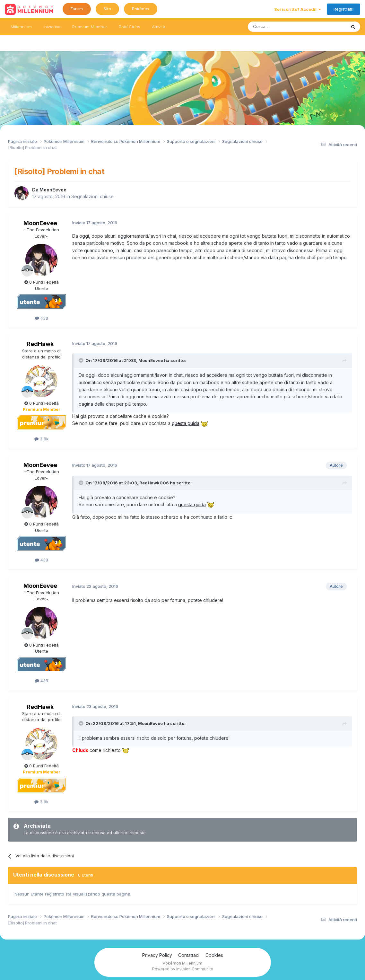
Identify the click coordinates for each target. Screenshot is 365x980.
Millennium (21, 27)
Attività (159, 27)
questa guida (186, 423)
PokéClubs (130, 27)
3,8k (41, 439)
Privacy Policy (157, 955)
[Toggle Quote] (82, 360)
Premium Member (90, 27)
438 (42, 318)
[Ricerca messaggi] (282, 27)
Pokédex (141, 9)
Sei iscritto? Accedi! (298, 9)
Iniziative (52, 27)
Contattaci (189, 955)
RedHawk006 (154, 483)
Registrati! (343, 9)
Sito (107, 9)
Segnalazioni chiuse (92, 196)
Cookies (214, 955)
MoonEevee (53, 190)
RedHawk (40, 344)
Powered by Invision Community (183, 969)
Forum (77, 9)
